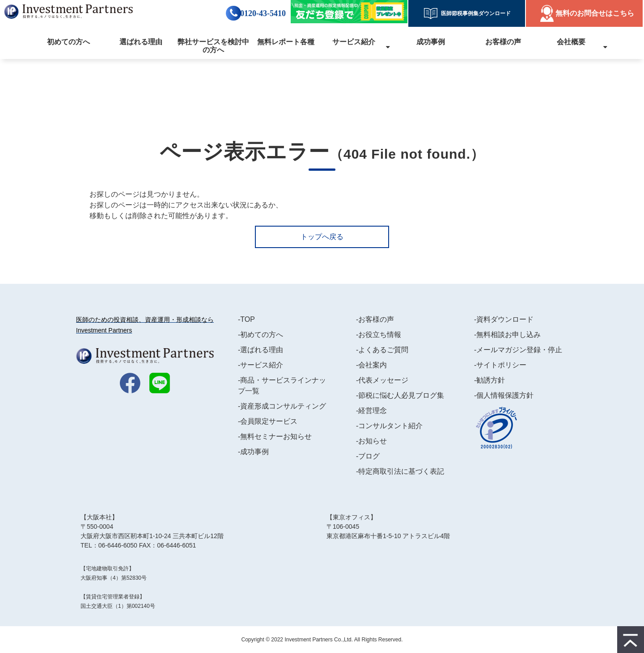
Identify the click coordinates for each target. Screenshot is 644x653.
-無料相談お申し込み (507, 335)
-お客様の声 (375, 319)
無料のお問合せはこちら (595, 13)
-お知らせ (371, 441)
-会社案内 (371, 365)
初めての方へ (68, 42)
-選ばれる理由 (261, 350)
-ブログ (368, 456)
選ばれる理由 (141, 42)
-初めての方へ (261, 335)
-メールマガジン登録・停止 (518, 350)
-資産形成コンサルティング (282, 406)
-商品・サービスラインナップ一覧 (282, 385)
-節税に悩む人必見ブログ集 (400, 395)
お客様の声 (503, 42)
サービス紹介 (354, 42)
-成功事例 (253, 452)
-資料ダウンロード (504, 319)
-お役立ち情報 (379, 335)
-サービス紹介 (261, 365)
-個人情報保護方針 (504, 395)
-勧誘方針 (489, 380)
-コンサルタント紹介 (389, 426)
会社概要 (571, 42)
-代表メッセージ (382, 380)
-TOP (246, 319)
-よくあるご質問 (382, 350)
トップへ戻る (322, 237)
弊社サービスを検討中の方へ (213, 46)
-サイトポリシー (500, 365)
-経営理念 (371, 411)
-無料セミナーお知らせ (275, 436)
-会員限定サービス (268, 421)
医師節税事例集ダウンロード (473, 13)
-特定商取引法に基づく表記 (400, 471)
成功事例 (431, 42)
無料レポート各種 (286, 42)
